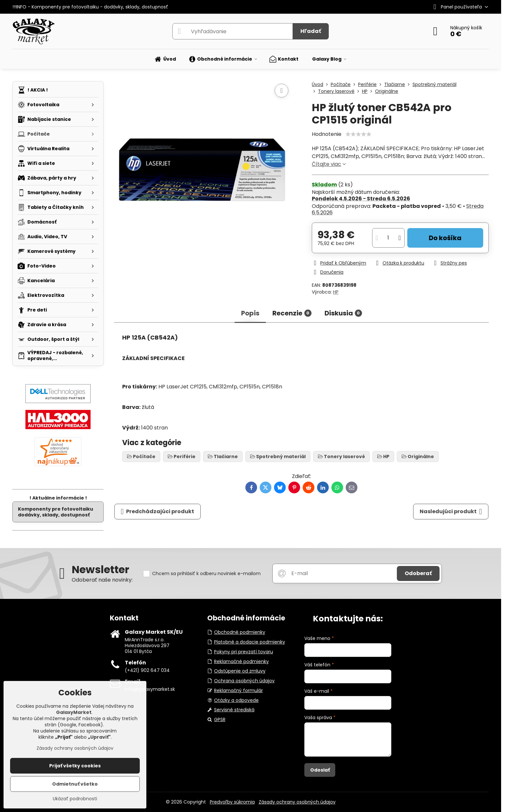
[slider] (358, 134)
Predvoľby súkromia (232, 802)
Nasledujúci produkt (451, 512)
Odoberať (418, 573)
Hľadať (311, 31)
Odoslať (320, 770)
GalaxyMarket (74, 712)
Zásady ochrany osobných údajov (297, 802)
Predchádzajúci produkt (158, 512)
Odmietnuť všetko (75, 784)
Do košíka (445, 238)
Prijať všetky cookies (75, 766)
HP (336, 292)
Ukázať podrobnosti (75, 799)
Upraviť (99, 737)
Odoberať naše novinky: (102, 580)
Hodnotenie (327, 134)
